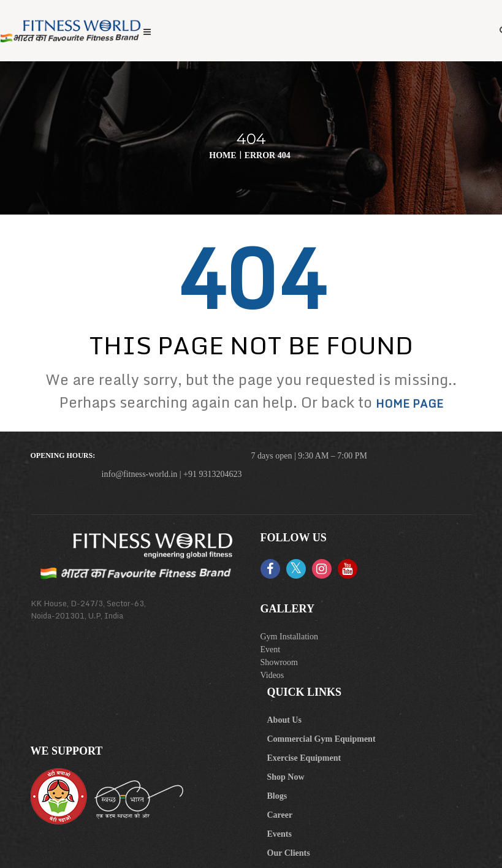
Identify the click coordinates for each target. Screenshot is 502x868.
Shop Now (286, 777)
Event (271, 649)
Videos (272, 675)
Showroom (279, 662)
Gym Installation (290, 637)
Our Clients (289, 853)
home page (409, 403)
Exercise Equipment (304, 758)
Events (280, 834)
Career (280, 815)
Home (222, 155)
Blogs (277, 796)
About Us (284, 720)
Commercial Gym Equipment (321, 739)
